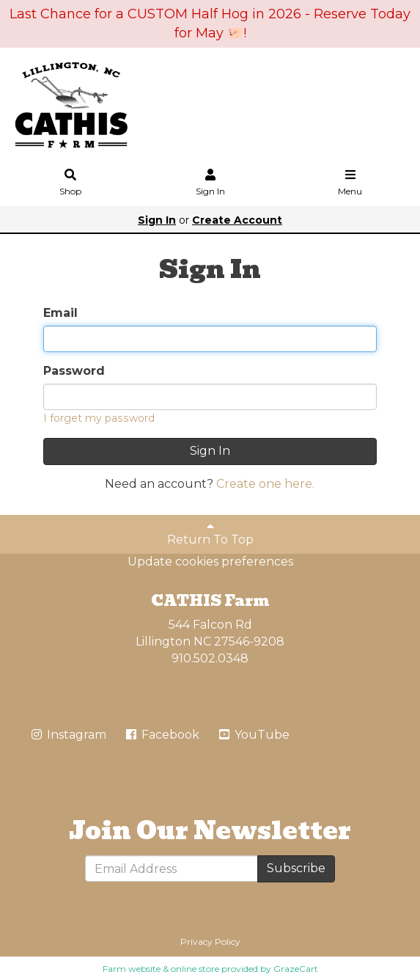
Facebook (162, 735)
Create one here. (265, 484)
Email (60, 313)
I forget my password (99, 418)
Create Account (237, 220)
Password (74, 371)
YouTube (253, 735)
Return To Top (210, 533)
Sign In (210, 183)
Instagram (68, 735)
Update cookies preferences (210, 562)
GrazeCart (296, 969)
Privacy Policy (210, 941)
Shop (70, 183)
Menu (350, 183)
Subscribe (296, 868)
